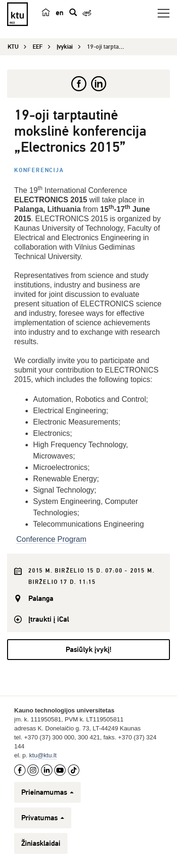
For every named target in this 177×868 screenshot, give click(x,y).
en (59, 13)
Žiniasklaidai (41, 843)
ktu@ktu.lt (43, 755)
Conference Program (51, 539)
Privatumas (43, 818)
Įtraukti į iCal (49, 619)
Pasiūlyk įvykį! (88, 650)
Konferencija (39, 170)
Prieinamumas (47, 792)
